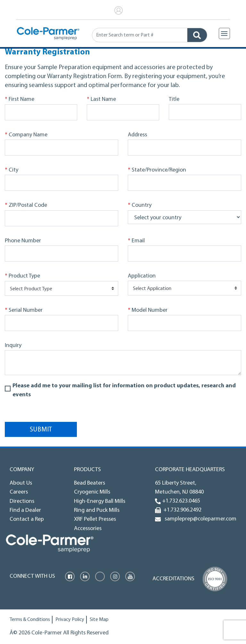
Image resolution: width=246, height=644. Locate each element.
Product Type (22, 276)
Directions (22, 501)
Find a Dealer (25, 510)
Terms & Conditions (30, 620)
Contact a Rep (27, 519)
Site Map (99, 620)
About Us (21, 483)
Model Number (148, 310)
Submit (41, 430)
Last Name (101, 100)
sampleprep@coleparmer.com (199, 519)
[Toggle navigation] (224, 33)
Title (174, 99)
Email (136, 241)
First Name (20, 100)
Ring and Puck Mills (97, 510)
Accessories (88, 529)
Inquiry (13, 346)
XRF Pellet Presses (95, 519)
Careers (19, 492)
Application (142, 276)
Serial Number (24, 310)
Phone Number (23, 241)
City (12, 170)
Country (140, 205)
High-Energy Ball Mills (100, 501)
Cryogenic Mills (92, 492)
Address (137, 135)
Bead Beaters (90, 483)
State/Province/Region (157, 170)
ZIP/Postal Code (26, 205)
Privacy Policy (70, 620)
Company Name (26, 135)
